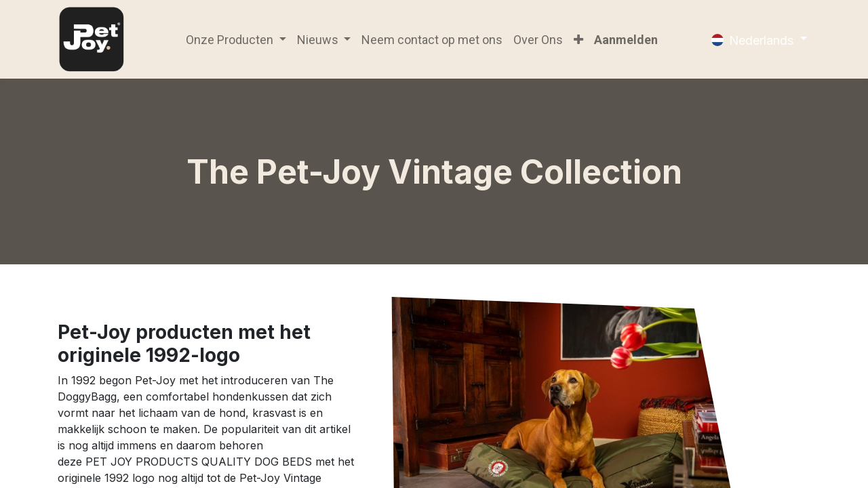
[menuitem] (432, 40)
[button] (578, 40)
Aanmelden (626, 40)
